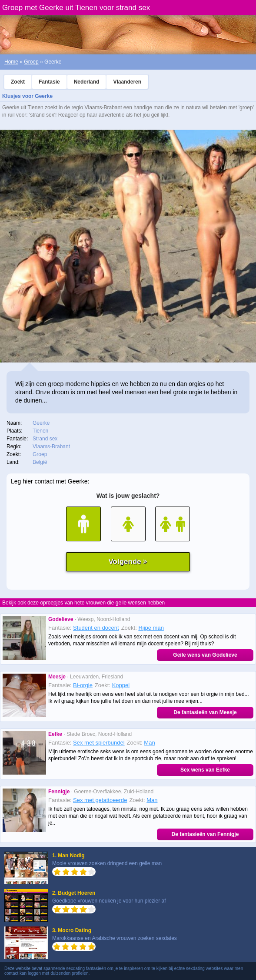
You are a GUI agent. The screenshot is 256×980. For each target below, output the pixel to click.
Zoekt (18, 82)
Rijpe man (151, 628)
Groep (31, 62)
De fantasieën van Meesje (205, 712)
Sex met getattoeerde (100, 800)
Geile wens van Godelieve (205, 655)
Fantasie (49, 82)
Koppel (121, 685)
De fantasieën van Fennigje (205, 834)
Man (149, 743)
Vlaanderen (127, 82)
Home (11, 62)
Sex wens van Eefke (205, 770)
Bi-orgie (83, 685)
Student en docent (96, 628)
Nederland (87, 82)
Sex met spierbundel (99, 743)
